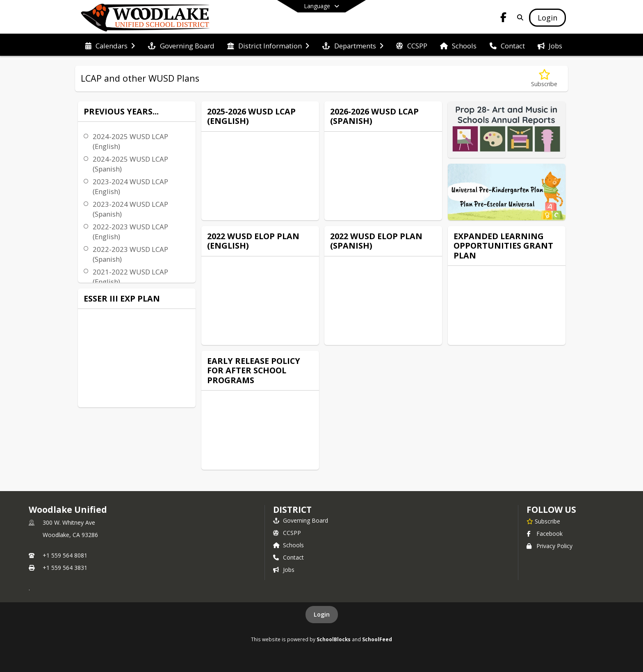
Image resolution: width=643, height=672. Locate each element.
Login (322, 614)
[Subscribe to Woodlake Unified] (543, 521)
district (292, 510)
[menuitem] (110, 45)
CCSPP (287, 533)
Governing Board (301, 520)
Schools (288, 545)
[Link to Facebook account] (504, 19)
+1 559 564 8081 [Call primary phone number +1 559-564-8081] (65, 555)
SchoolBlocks (334, 639)
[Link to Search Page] (519, 17)
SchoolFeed (377, 639)
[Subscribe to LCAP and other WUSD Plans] (544, 79)
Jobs (284, 570)
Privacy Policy (550, 546)
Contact (288, 557)
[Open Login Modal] (547, 18)
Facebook (545, 534)
